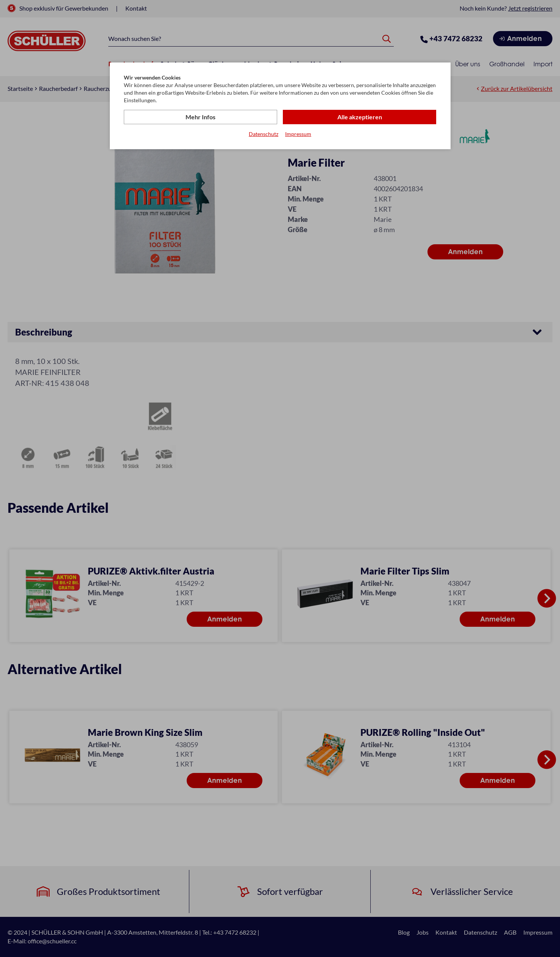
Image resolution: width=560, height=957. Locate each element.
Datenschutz (264, 134)
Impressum (298, 134)
